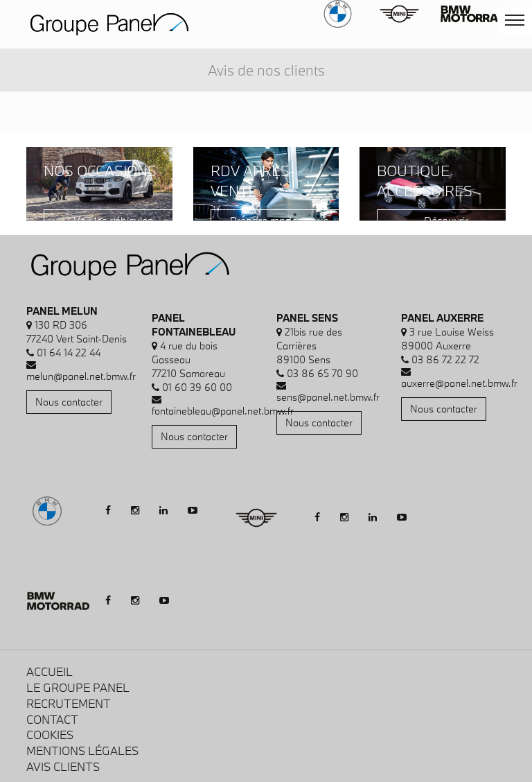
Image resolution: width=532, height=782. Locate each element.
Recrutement (69, 703)
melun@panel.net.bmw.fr (81, 376)
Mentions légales (82, 750)
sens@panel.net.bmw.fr (328, 397)
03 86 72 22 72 (445, 359)
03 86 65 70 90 (322, 373)
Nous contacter (69, 402)
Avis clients (63, 766)
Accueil (50, 671)
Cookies (50, 735)
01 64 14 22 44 (69, 353)
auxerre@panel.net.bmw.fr (459, 383)
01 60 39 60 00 (197, 387)
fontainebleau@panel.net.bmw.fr (223, 411)
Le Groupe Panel (78, 687)
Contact (52, 719)
